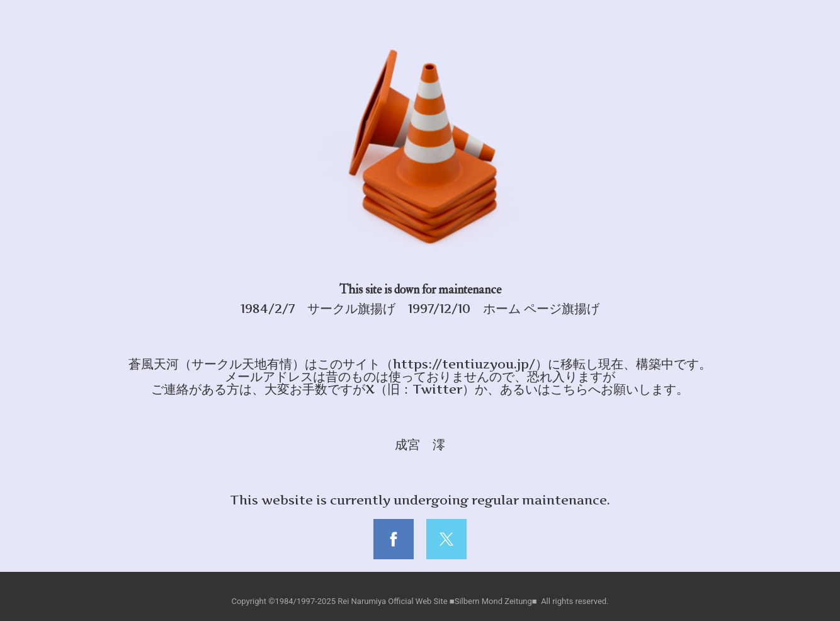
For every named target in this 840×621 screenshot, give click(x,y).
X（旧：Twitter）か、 (433, 389)
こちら (569, 389)
